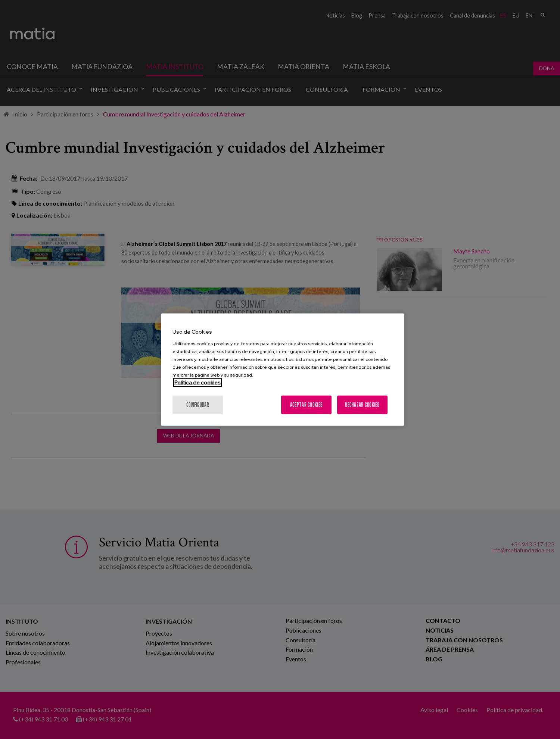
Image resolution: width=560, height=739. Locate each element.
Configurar (198, 404)
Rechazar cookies (362, 404)
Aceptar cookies (306, 404)
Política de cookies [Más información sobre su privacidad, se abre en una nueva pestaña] (197, 382)
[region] (283, 370)
